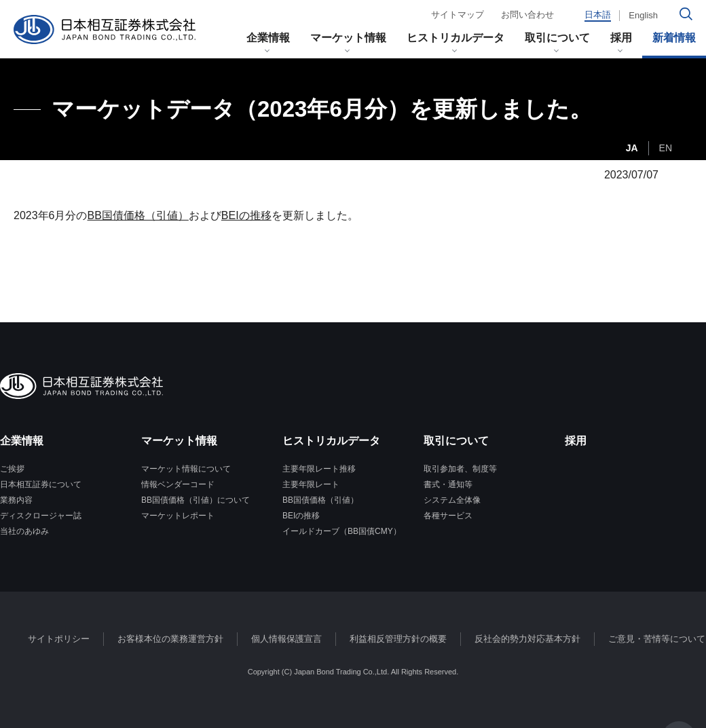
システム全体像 (452, 500)
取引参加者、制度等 (460, 469)
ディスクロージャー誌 (41, 516)
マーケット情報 (348, 38)
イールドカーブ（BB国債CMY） (342, 531)
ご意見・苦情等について (657, 639)
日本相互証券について (41, 484)
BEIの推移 (246, 215)
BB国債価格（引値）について (196, 500)
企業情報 (268, 38)
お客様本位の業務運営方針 (170, 639)
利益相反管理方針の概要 (398, 639)
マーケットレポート (178, 516)
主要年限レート (311, 484)
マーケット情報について (186, 469)
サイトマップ (458, 15)
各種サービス (448, 516)
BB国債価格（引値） (138, 215)
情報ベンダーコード (178, 484)
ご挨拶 (12, 469)
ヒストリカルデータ (456, 38)
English (643, 15)
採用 (621, 38)
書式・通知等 (448, 484)
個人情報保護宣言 (286, 639)
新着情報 (674, 38)
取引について (557, 38)
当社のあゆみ (24, 531)
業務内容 (16, 500)
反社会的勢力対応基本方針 (527, 639)
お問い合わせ (527, 15)
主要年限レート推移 (319, 469)
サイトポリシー (59, 639)
